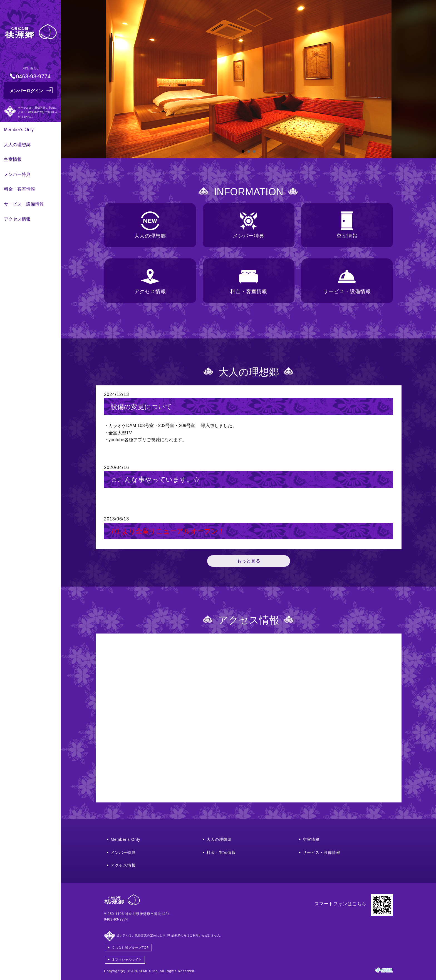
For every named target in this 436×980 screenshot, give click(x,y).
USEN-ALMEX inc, (143, 971)
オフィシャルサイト (127, 959)
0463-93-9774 (116, 919)
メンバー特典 (17, 174)
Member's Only (19, 130)
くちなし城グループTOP (130, 947)
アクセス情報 (17, 219)
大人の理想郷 (17, 145)
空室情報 (13, 159)
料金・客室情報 (19, 189)
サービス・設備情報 (24, 204)
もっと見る (249, 561)
